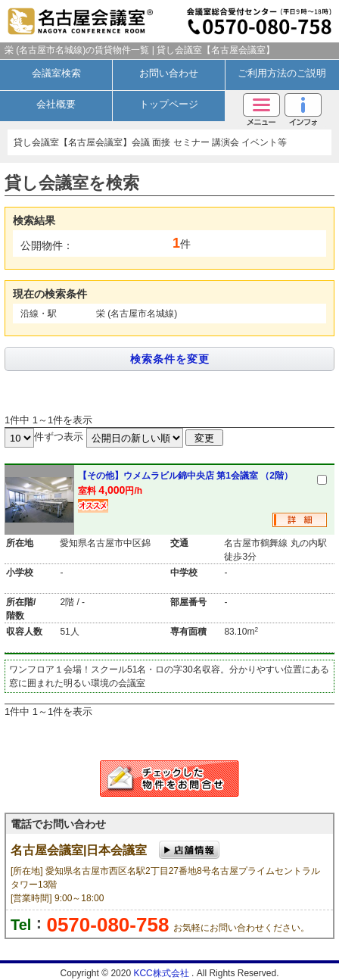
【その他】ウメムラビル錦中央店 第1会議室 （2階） (185, 476)
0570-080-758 (107, 925)
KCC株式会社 (162, 973)
